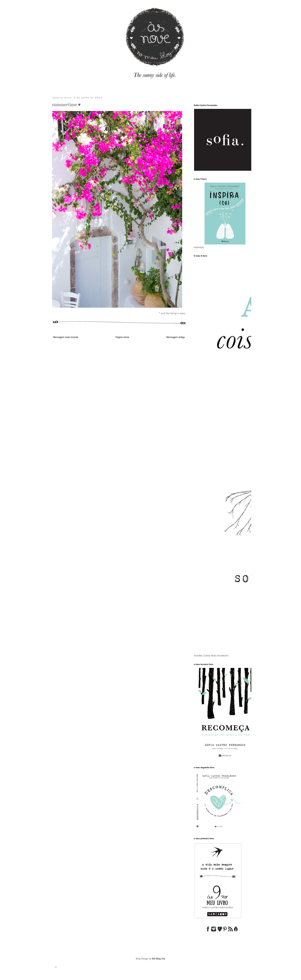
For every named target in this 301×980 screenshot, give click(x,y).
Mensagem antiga (176, 337)
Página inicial (122, 337)
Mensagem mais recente (66, 337)
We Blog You (159, 959)
